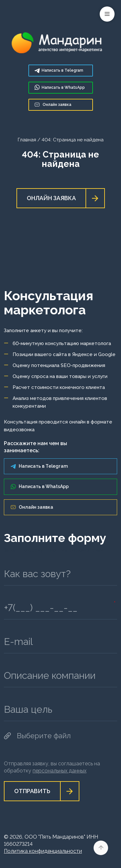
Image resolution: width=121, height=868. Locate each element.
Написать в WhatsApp (40, 487)
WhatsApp (60, 87)
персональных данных (60, 771)
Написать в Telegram (39, 466)
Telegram (59, 71)
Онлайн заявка (53, 105)
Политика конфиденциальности (43, 851)
